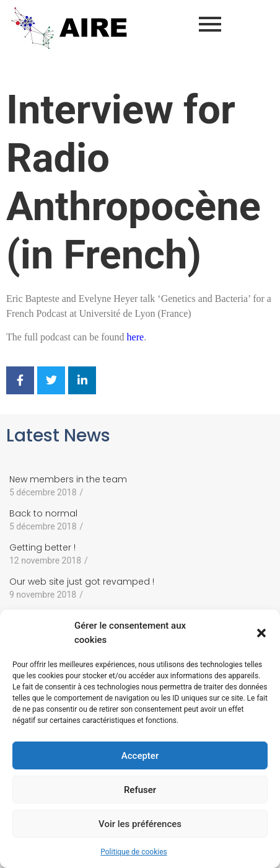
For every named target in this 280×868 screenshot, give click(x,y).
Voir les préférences (140, 824)
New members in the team (68, 479)
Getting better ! (42, 547)
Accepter (140, 756)
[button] (261, 633)
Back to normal (43, 513)
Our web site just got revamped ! (82, 582)
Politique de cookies (133, 852)
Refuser (140, 790)
